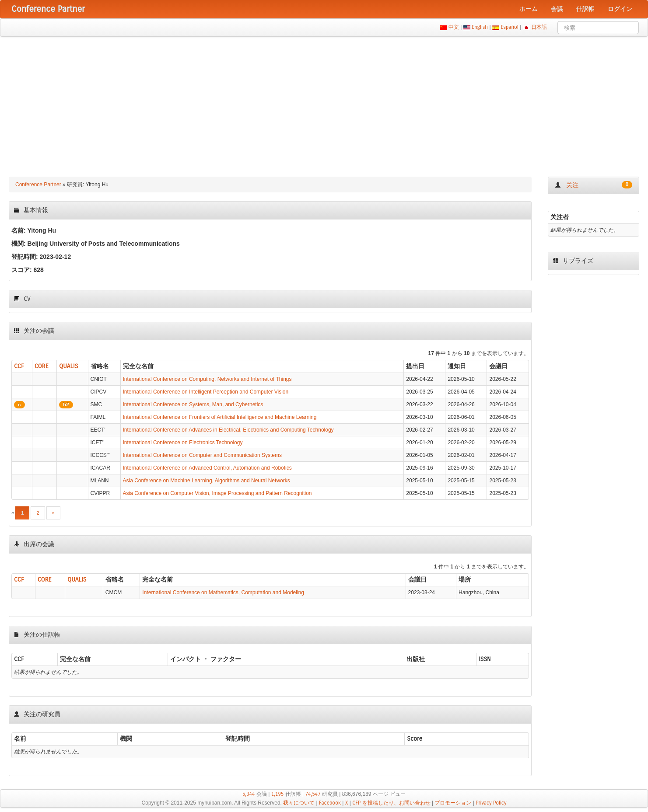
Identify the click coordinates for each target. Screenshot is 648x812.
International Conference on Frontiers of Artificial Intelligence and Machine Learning (220, 417)
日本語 (539, 27)
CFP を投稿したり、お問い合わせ (391, 803)
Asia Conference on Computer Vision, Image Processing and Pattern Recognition (217, 493)
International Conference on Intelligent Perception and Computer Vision (206, 392)
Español (510, 27)
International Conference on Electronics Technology (183, 443)
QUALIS (68, 366)
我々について (299, 803)
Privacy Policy (491, 803)
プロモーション (453, 803)
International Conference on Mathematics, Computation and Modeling (223, 592)
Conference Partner (38, 185)
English (480, 27)
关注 (594, 185)
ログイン (620, 9)
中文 (454, 27)
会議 (557, 9)
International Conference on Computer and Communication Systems (203, 455)
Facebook (330, 803)
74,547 (313, 794)
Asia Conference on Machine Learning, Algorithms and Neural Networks (207, 481)
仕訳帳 (585, 9)
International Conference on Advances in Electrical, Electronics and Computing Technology (228, 430)
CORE (42, 366)
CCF (19, 366)
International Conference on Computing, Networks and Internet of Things (207, 379)
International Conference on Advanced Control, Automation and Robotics (207, 468)
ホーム (529, 9)
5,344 (249, 794)
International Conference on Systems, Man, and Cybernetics (193, 404)
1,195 (278, 794)
